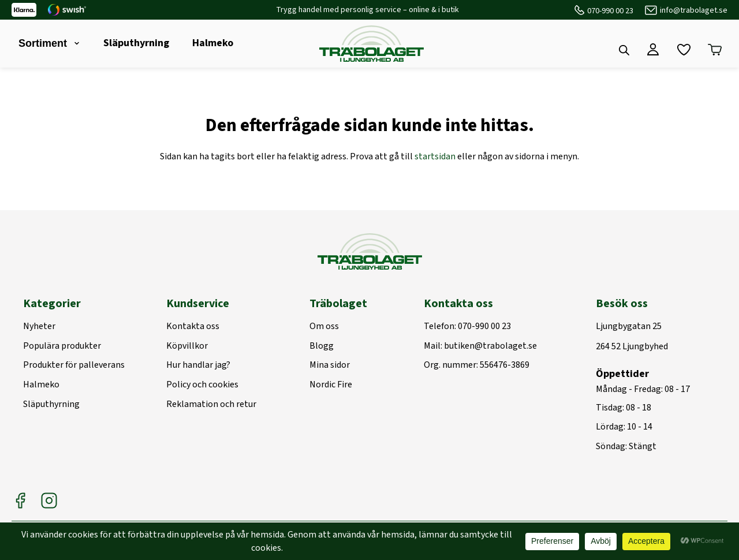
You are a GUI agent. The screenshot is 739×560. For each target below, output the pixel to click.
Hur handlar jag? (198, 365)
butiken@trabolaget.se (490, 346)
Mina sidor (330, 365)
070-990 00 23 (610, 11)
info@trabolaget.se (694, 11)
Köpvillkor (187, 346)
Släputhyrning (136, 43)
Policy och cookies (202, 385)
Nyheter (39, 327)
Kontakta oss (193, 327)
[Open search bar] (624, 50)
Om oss (324, 327)
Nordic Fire (331, 385)
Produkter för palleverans (74, 365)
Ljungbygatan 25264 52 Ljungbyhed (632, 337)
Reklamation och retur (211, 405)
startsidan (435, 156)
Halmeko (213, 43)
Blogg (322, 346)
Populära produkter (62, 346)
